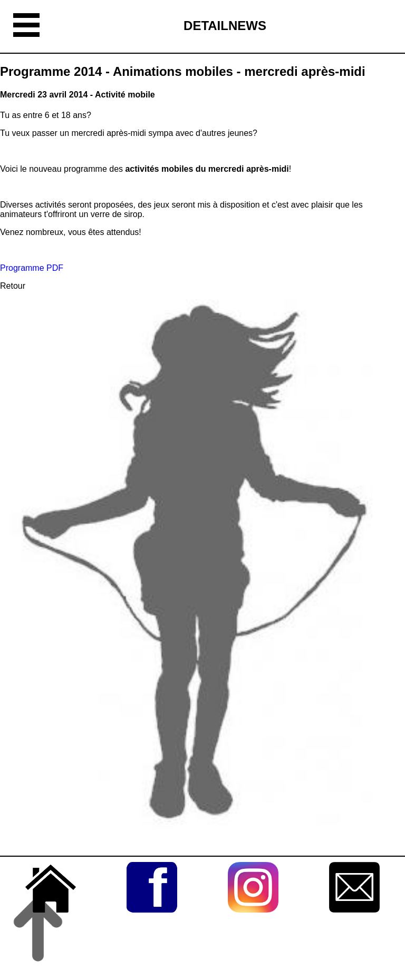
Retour (13, 286)
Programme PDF (32, 268)
